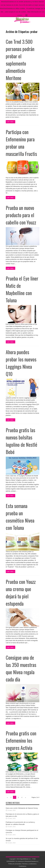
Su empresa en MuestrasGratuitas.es (27, 861)
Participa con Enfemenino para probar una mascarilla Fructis (21, 143)
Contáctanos (22, 866)
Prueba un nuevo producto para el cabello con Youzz (21, 215)
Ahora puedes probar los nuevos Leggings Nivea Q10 (21, 363)
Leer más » (10, 122)
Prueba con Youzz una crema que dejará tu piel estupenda (21, 593)
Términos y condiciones (29, 864)
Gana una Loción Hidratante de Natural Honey (22, 808)
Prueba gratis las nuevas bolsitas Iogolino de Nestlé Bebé (21, 441)
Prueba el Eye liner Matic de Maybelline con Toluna (22, 289)
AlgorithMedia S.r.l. (26, 859)
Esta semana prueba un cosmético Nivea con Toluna (20, 517)
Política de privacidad (15, 864)
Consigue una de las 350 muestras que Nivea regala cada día (21, 668)
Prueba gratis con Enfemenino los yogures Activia (21, 740)
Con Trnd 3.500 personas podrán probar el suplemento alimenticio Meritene (20, 60)
